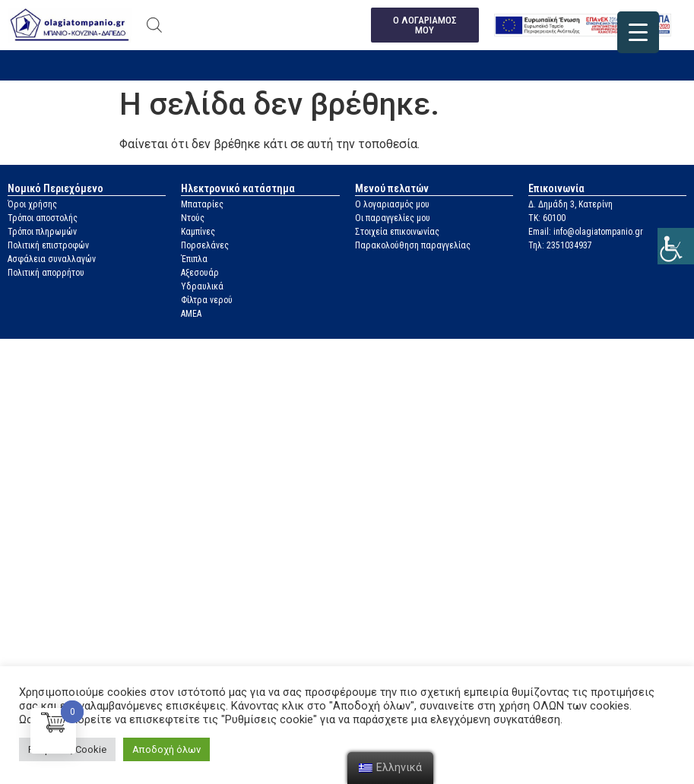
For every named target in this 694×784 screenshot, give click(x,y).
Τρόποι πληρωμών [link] (42, 232)
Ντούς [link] (193, 218)
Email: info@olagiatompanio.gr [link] (586, 232)
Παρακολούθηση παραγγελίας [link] (413, 245)
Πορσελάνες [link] (205, 245)
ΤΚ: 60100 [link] (547, 218)
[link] (676, 246)
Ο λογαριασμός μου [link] (392, 204)
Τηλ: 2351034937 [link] (560, 245)
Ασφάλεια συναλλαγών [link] (52, 259)
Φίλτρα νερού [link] (207, 300)
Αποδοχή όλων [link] (166, 749)
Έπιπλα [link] (194, 259)
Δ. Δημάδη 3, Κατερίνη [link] (570, 204)
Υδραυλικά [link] (202, 286)
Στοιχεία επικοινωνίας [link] (397, 232)
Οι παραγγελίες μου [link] (393, 218)
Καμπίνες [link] (198, 232)
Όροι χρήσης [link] (32, 204)
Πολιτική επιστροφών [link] (48, 245)
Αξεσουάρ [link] (200, 273)
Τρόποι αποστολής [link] (43, 218)
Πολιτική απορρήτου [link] (46, 273)
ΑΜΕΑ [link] (191, 314)
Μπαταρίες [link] (202, 204)
